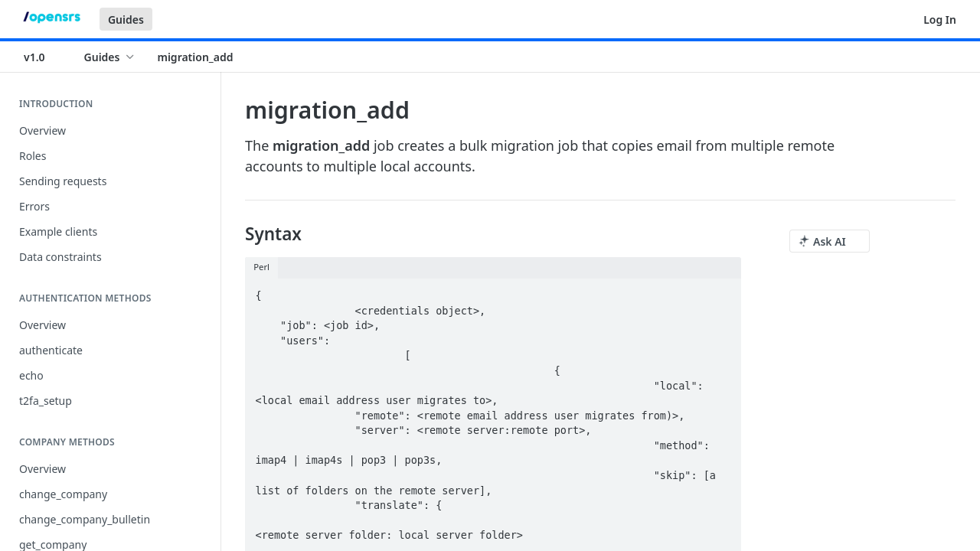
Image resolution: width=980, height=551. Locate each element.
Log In (940, 20)
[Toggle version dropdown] (44, 57)
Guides (126, 20)
